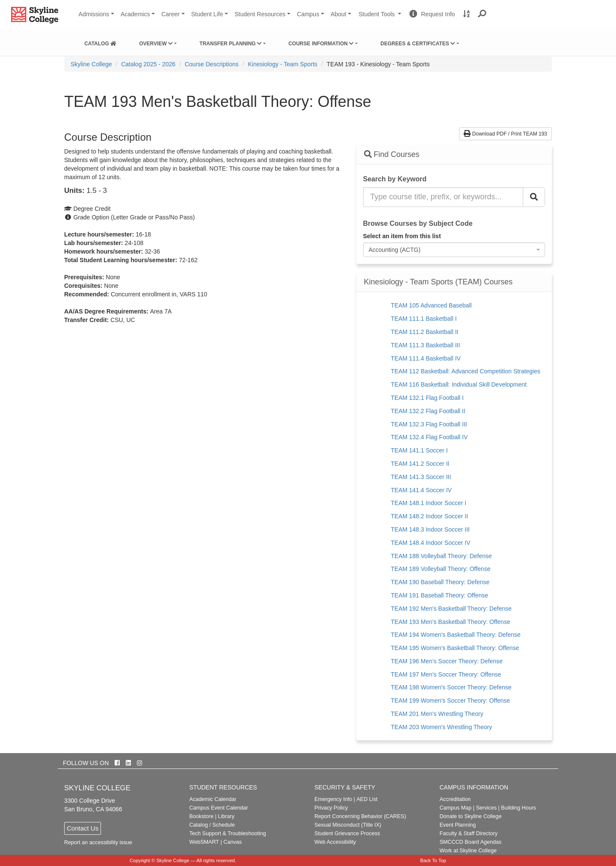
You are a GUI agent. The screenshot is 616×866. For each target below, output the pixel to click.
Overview (156, 44)
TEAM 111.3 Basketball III (426, 345)
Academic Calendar (213, 799)
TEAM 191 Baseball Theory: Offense (440, 595)
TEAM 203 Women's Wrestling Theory (442, 727)
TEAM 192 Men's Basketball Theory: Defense (452, 609)
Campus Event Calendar (219, 808)
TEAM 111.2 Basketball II (425, 332)
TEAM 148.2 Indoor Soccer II (430, 516)
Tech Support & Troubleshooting (228, 833)
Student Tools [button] (381, 18)
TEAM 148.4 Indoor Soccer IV (431, 543)
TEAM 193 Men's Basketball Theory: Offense (451, 622)
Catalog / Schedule (212, 825)
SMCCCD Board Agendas (470, 842)
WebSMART (204, 842)
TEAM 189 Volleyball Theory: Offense (441, 569)
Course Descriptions (212, 64)
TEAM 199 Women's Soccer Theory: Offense (451, 700)
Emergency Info (333, 799)
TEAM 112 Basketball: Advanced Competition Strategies (466, 371)
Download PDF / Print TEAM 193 (505, 134)
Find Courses (392, 154)
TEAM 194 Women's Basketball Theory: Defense (456, 635)
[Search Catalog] (534, 197)
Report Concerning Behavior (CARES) (360, 816)
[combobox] (454, 250)
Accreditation (455, 799)
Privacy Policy (331, 808)
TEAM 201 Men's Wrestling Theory (437, 714)
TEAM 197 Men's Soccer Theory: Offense (446, 674)
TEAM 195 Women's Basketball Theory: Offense (455, 648)
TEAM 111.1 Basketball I (424, 319)
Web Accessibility (335, 842)
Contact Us (83, 828)
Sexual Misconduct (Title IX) (348, 825)
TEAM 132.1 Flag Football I (427, 398)
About (339, 14)
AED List (367, 799)
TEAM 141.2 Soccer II (420, 464)
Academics (135, 14)
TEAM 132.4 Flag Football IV (429, 437)
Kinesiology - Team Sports (282, 64)
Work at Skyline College (468, 851)
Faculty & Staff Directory (468, 833)
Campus (308, 14)
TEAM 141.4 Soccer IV (421, 490)
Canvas (232, 842)
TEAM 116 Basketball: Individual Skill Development (459, 384)
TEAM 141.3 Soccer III (421, 477)
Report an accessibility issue (98, 842)
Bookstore (202, 816)
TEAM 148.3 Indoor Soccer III (430, 529)
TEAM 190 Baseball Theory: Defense (440, 582)
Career (170, 14)
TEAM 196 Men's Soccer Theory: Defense (447, 661)
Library (226, 816)
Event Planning (458, 825)
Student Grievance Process (347, 833)
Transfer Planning (231, 44)
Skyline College (91, 64)
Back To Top (433, 860)
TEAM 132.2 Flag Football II (428, 411)
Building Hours (518, 808)
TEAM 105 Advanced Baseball (431, 305)
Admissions (94, 14)
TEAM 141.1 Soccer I (419, 450)
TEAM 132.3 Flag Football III (429, 424)
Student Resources (260, 14)
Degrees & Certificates (418, 44)
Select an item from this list (402, 236)
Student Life (207, 14)
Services (486, 808)
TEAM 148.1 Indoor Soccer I (429, 503)
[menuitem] (100, 42)
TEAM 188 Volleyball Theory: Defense (441, 556)
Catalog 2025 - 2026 (148, 64)
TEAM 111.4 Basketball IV (426, 358)
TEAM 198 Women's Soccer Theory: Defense (451, 687)
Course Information (321, 44)
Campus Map (455, 808)
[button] (482, 14)
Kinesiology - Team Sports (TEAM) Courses (438, 282)
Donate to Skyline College (470, 816)
